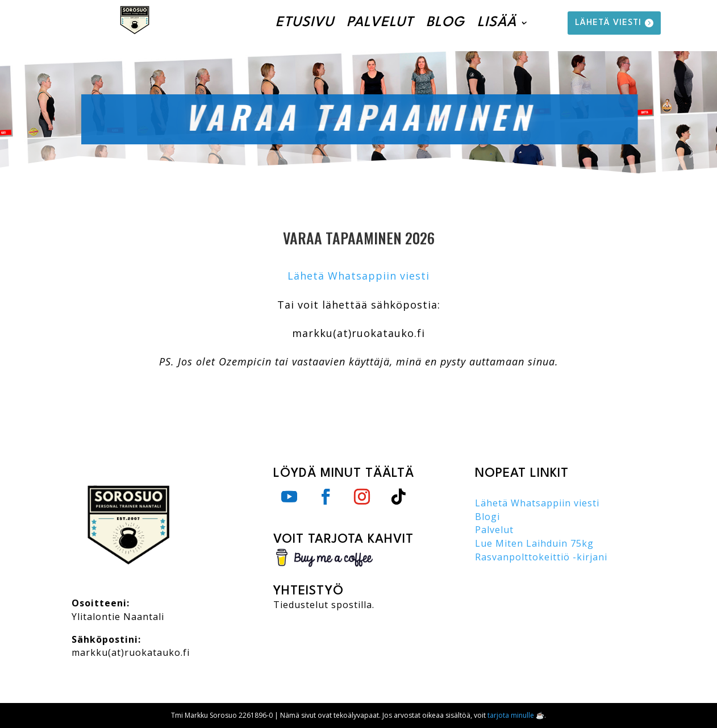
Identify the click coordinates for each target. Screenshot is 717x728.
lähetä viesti (608, 23)
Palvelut (380, 23)
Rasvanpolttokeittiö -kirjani (541, 557)
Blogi (487, 517)
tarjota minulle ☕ (516, 715)
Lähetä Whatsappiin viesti (358, 276)
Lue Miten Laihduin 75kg (534, 543)
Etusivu (305, 23)
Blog (445, 23)
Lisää (497, 23)
